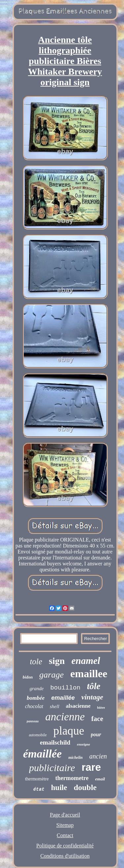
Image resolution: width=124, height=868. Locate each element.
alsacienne (78, 706)
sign (57, 661)
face (97, 719)
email (100, 779)
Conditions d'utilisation (65, 856)
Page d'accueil (65, 815)
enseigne (84, 744)
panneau (33, 721)
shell (55, 706)
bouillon (65, 688)
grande (37, 688)
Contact (65, 835)
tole (36, 661)
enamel (86, 661)
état (39, 789)
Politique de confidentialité (65, 846)
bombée (36, 698)
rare (91, 767)
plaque (69, 731)
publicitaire (52, 768)
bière (101, 707)
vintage (92, 697)
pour (96, 734)
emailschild (55, 742)
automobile (38, 735)
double (85, 787)
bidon (28, 677)
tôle (94, 686)
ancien (98, 756)
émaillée (42, 754)
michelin (76, 758)
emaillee (89, 674)
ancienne (65, 717)
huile (59, 788)
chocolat (34, 706)
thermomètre (37, 779)
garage (52, 675)
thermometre (72, 778)
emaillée (63, 698)
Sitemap (65, 825)
